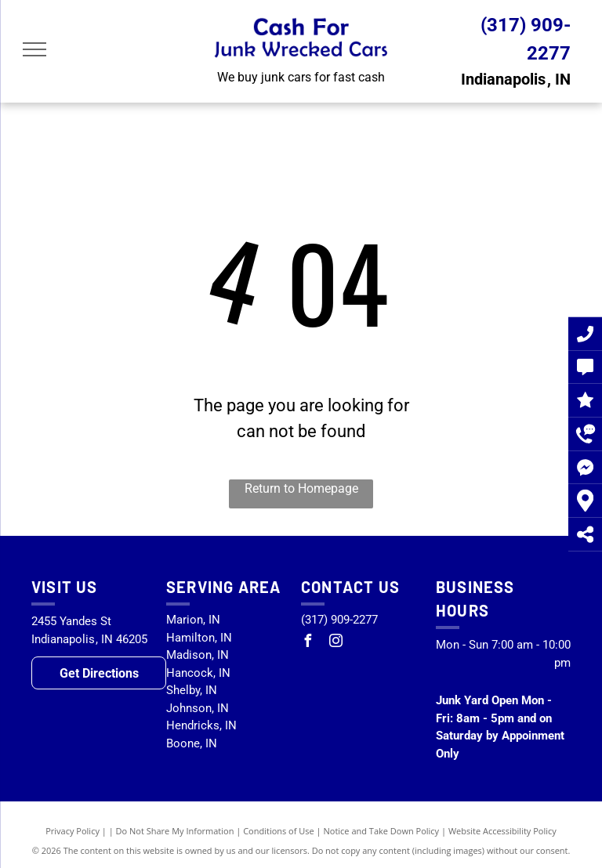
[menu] (34, 49)
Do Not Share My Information (175, 831)
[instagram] (335, 643)
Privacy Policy (73, 831)
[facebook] (307, 643)
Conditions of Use (279, 831)
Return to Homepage (301, 488)
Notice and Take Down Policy (382, 831)
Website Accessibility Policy (502, 831)
